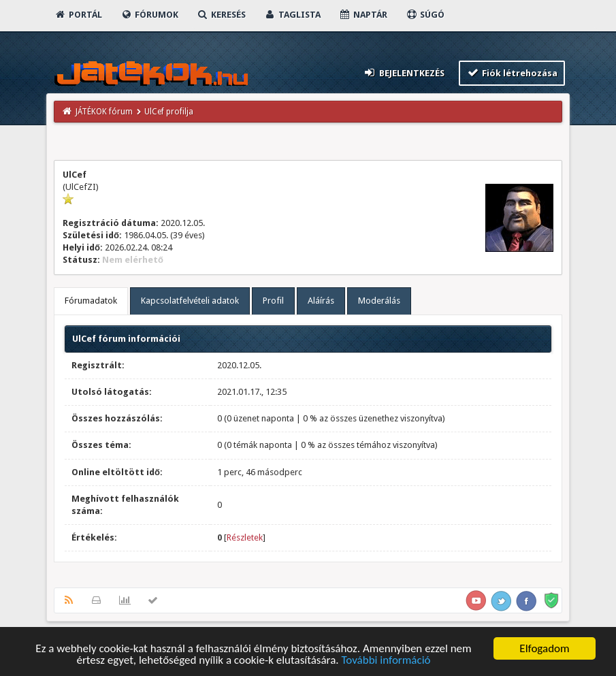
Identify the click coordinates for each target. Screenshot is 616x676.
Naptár (363, 15)
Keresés (221, 15)
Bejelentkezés (404, 73)
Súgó (425, 15)
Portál (78, 15)
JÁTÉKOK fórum (104, 112)
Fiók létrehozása (512, 73)
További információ (386, 661)
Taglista (292, 15)
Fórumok (149, 15)
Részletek (245, 537)
